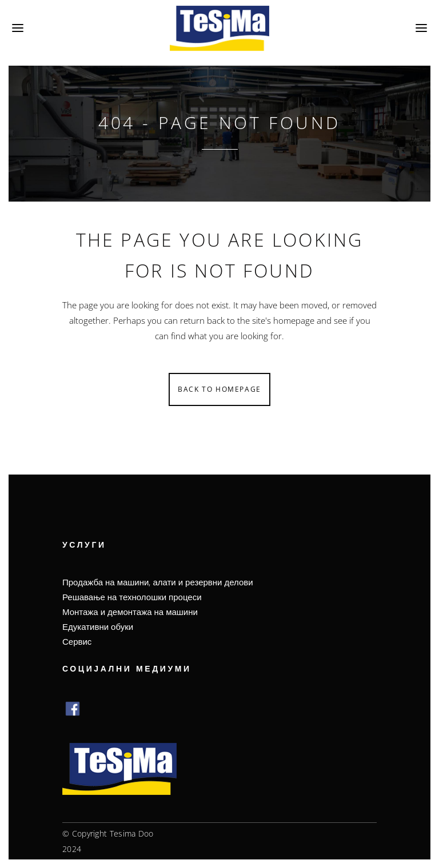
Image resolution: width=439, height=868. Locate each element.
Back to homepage (219, 389)
